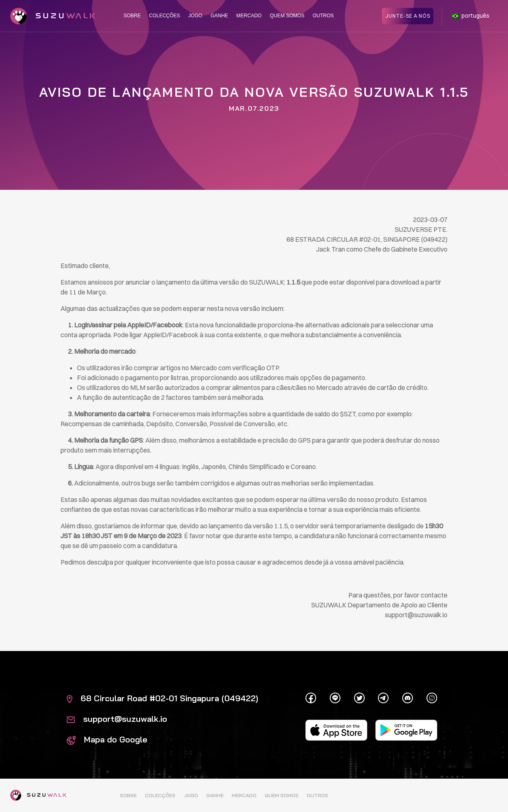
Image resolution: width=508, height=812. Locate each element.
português (471, 16)
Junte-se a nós (408, 15)
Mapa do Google (107, 739)
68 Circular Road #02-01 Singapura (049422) (162, 698)
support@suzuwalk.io (117, 719)
